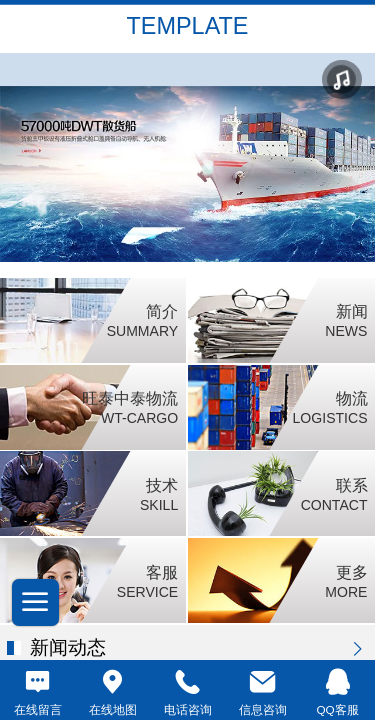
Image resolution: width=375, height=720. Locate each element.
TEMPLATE (188, 26)
